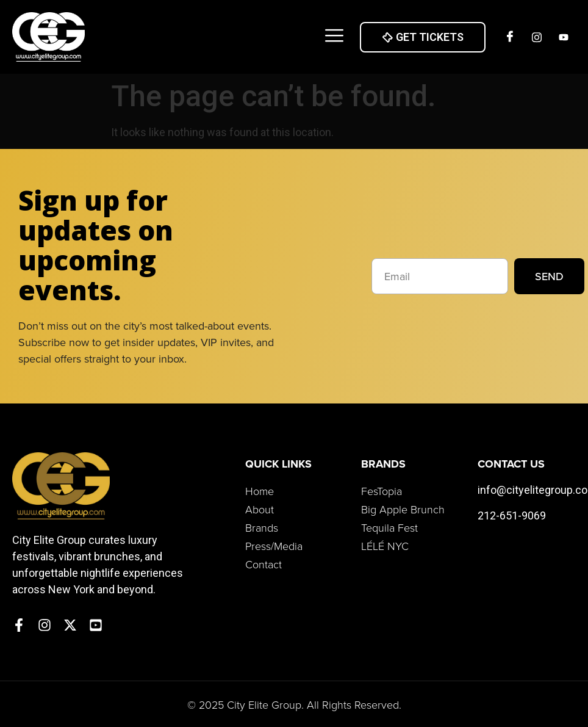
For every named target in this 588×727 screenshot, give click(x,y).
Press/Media (274, 546)
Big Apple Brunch (403, 509)
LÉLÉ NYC (385, 546)
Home (260, 491)
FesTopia (382, 491)
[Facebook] (510, 37)
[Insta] (537, 37)
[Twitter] (564, 37)
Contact (264, 564)
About (260, 509)
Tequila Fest (389, 527)
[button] (334, 37)
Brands (262, 527)
